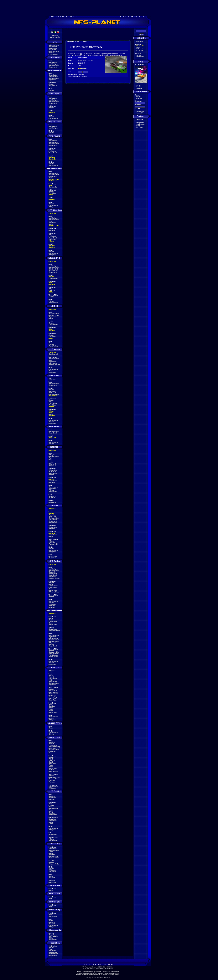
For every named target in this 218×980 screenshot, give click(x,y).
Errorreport (53, 952)
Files (51, 185)
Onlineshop (53, 946)
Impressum (53, 955)
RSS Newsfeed (54, 51)
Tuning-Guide (54, 544)
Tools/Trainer (54, 586)
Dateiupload (53, 940)
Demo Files (53, 590)
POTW (51, 948)
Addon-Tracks (54, 850)
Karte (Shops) (54, 692)
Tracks (52, 805)
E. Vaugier (53, 572)
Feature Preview (55, 365)
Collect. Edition (54, 578)
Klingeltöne (53, 492)
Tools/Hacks (53, 481)
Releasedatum (54, 65)
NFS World (139, 50)
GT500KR (52, 472)
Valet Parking (54, 346)
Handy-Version (54, 640)
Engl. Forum (53, 935)
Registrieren (140, 111)
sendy (80, 60)
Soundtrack (53, 86)
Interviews (53, 798)
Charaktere (53, 682)
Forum (52, 53)
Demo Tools (53, 712)
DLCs (51, 195)
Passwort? (139, 113)
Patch (51, 584)
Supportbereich (54, 631)
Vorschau (52, 515)
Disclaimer (53, 951)
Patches (52, 230)
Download (53, 819)
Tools (51, 709)
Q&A (51, 221)
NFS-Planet (111, 967)
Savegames (53, 587)
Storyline (52, 455)
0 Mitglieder (139, 98)
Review (52, 277)
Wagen (52, 84)
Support (52, 543)
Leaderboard (54, 354)
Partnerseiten (54, 936)
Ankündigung (54, 64)
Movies (52, 718)
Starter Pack (53, 363)
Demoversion (54, 808)
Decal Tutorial (54, 657)
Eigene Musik (54, 396)
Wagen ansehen (88, 60)
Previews (52, 922)
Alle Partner (139, 120)
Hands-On (53, 159)
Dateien (52, 620)
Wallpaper (53, 207)
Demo (51, 178)
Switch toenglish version (55, 36)
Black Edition (54, 638)
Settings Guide (54, 394)
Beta (51, 360)
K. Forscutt (53, 556)
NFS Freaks (139, 127)
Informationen (54, 635)
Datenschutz (53, 954)
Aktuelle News (54, 45)
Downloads (53, 629)
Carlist (52, 677)
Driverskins (53, 815)
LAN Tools (53, 764)
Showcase (53, 379)
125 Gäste (138, 97)
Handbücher (53, 187)
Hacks (51, 711)
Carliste (52, 799)
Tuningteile (53, 745)
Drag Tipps (53, 700)
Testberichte (53, 278)
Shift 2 (138, 47)
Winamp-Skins (54, 592)
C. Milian (52, 498)
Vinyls (51, 759)
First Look (53, 393)
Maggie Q (52, 496)
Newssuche (53, 48)
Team (51, 949)
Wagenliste (53, 470)
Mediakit (52, 607)
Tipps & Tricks (54, 864)
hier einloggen (116, 55)
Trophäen (52, 151)
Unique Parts (54, 694)
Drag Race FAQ (54, 777)
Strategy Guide (54, 654)
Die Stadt (52, 644)
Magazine (52, 695)
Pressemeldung (54, 747)
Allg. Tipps (53, 698)
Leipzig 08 (53, 502)
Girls (51, 680)
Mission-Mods (54, 858)
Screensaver (54, 916)
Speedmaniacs (140, 124)
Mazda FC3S (53, 271)
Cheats (52, 241)
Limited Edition (54, 179)
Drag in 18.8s (54, 779)
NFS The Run (140, 46)
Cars (51, 705)
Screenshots (54, 118)
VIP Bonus (53, 240)
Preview (52, 112)
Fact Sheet (53, 748)
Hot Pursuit (139, 49)
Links (51, 938)
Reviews (52, 158)
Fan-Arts (52, 606)
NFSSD (138, 126)
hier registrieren (77, 55)
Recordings (53, 523)
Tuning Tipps (54, 697)
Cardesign (53, 882)
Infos (51, 675)
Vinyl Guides (54, 655)
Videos (52, 90)
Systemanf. (53, 67)
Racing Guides (54, 652)
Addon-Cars (53, 821)
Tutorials (52, 782)
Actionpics (53, 872)
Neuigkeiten (53, 62)
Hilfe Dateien (54, 771)
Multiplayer (53, 181)
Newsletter (53, 50)
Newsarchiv (53, 47)
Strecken (52, 290)
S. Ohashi (53, 558)
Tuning (52, 297)
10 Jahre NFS (54, 54)
